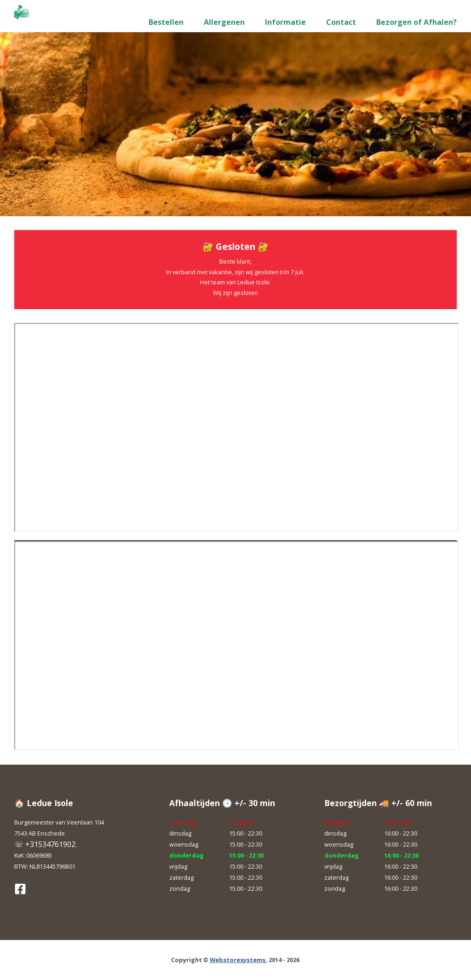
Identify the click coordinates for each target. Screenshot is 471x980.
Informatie (285, 22)
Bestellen (166, 22)
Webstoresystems (238, 960)
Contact (341, 22)
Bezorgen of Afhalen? (416, 22)
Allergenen (224, 22)
